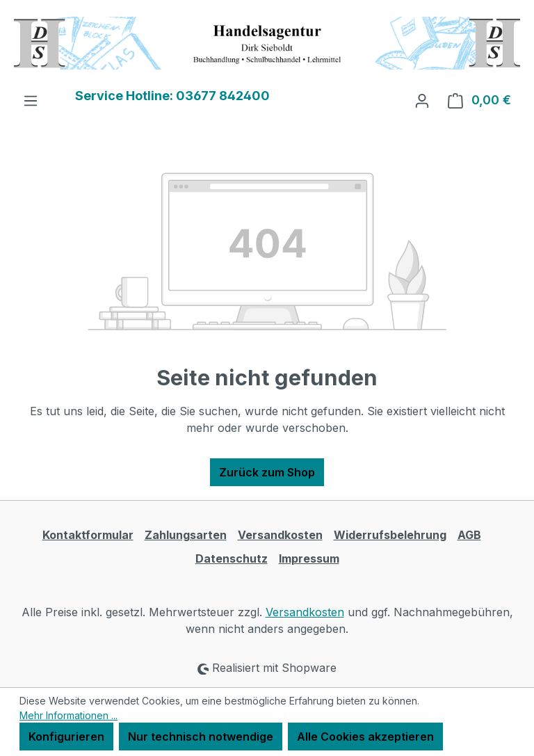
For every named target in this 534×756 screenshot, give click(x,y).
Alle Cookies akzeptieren (365, 737)
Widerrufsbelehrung (390, 535)
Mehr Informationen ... (68, 715)
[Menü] (31, 100)
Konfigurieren (66, 737)
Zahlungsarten (186, 535)
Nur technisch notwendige (201, 737)
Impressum (309, 558)
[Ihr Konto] (422, 100)
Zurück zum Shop (267, 472)
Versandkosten (280, 535)
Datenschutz (232, 558)
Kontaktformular (88, 535)
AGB (469, 535)
